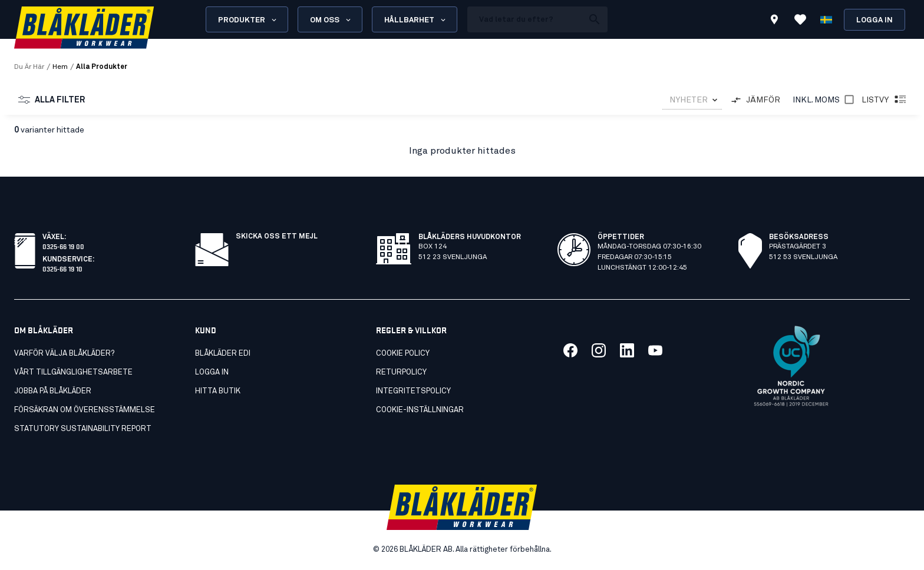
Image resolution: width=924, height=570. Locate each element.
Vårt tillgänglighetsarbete (73, 372)
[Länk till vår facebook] (570, 350)
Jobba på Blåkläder (53, 391)
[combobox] (692, 100)
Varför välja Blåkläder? (64, 354)
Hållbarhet (416, 20)
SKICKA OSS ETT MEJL (277, 237)
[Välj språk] (826, 19)
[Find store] (774, 21)
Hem (60, 67)
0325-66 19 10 (62, 268)
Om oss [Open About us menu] (331, 20)
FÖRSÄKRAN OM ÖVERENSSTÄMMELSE (85, 410)
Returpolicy (401, 372)
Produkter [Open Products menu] (248, 20)
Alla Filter (52, 100)
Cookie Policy (403, 354)
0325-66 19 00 (63, 246)
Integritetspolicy (413, 391)
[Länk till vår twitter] (599, 350)
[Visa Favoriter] (800, 19)
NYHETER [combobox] (689, 100)
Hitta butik (218, 391)
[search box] (525, 19)
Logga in (874, 20)
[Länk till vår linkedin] (627, 350)
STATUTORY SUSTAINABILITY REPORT (83, 429)
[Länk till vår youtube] (655, 350)
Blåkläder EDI (223, 354)
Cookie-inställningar (420, 410)
